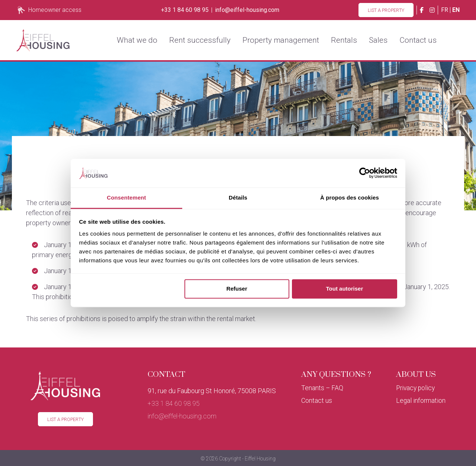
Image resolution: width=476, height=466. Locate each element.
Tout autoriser (345, 289)
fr (445, 10)
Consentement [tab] (126, 198)
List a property (386, 10)
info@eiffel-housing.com (247, 10)
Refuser (237, 289)
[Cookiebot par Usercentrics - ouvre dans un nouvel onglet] (365, 173)
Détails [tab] (238, 198)
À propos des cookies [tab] (350, 198)
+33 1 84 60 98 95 (185, 10)
